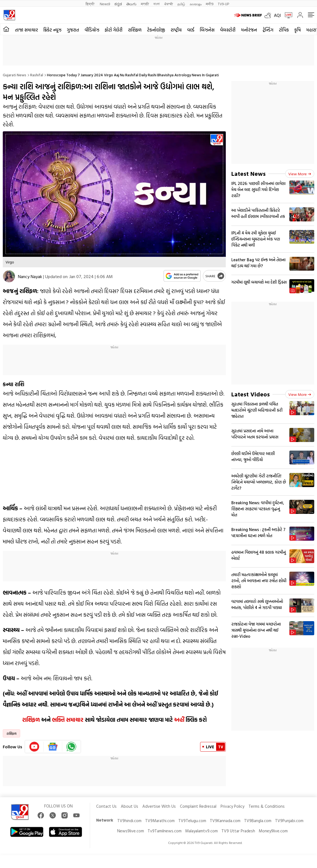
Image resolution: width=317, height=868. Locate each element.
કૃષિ (298, 30)
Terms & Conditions (267, 806)
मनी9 (210, 4)
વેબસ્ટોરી (228, 30)
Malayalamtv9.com (201, 831)
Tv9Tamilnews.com (165, 831)
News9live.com (131, 831)
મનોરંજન (249, 30)
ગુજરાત (73, 30)
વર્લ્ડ (191, 30)
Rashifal (37, 75)
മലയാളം (196, 4)
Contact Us (106, 806)
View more (300, 174)
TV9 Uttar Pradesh (238, 831)
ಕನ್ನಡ (118, 4)
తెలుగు (131, 4)
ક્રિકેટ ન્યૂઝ (52, 30)
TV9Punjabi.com (289, 821)
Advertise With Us (159, 806)
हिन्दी (91, 4)
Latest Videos (251, 394)
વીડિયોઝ (92, 30)
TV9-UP (223, 4)
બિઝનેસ (207, 30)
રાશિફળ (135, 30)
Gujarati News (15, 75)
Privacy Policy (232, 806)
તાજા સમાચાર (26, 30)
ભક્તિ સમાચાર (68, 720)
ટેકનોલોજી (156, 30)
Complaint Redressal (198, 806)
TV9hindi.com (129, 821)
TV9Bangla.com (258, 821)
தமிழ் (181, 4)
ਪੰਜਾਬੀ (169, 4)
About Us (129, 806)
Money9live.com (273, 831)
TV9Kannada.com (225, 821)
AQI (277, 15)
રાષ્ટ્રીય (176, 30)
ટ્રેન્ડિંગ (268, 30)
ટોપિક (284, 30)
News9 (105, 4)
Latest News (248, 173)
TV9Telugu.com (192, 821)
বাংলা (157, 4)
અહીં (179, 720)
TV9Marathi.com (160, 821)
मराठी (145, 4)
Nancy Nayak (30, 276)
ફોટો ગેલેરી (114, 30)
